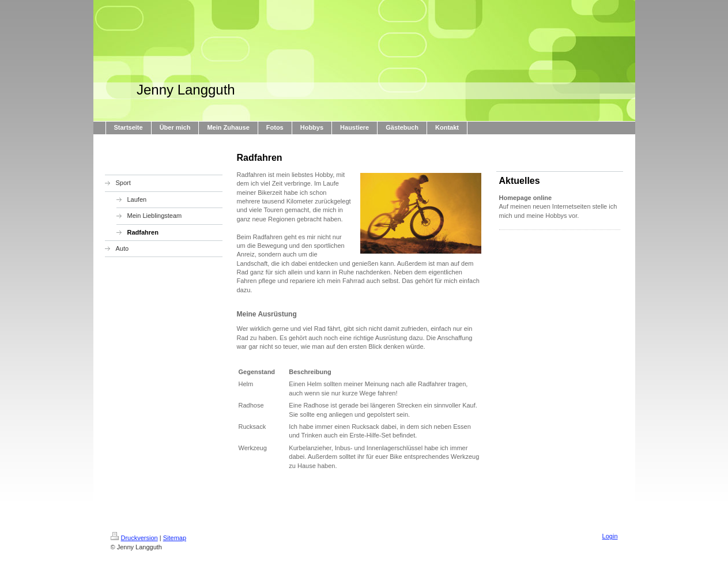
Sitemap (175, 538)
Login (610, 536)
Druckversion (134, 538)
